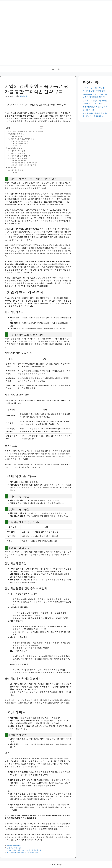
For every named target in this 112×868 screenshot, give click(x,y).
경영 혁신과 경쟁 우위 (19, 158)
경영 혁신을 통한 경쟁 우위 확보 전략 (26, 163)
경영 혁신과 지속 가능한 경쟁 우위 (25, 165)
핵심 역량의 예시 (20, 136)
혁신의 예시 (12, 167)
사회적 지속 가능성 (18, 151)
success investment (14, 845)
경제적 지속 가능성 (15, 148)
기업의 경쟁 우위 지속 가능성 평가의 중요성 (27, 131)
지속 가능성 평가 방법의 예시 (22, 156)
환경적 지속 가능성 (18, 153)
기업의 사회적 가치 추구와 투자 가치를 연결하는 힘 (24, 850)
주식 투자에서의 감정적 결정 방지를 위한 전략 (22, 852)
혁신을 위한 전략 (17, 170)
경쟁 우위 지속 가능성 (14, 848)
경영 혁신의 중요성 (20, 160)
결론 (16, 172)
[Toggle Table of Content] (40, 128)
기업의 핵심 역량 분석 (16, 134)
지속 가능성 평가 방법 (21, 143)
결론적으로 (18, 146)
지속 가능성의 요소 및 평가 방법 (23, 139)
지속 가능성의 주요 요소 (22, 141)
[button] (59, 69)
